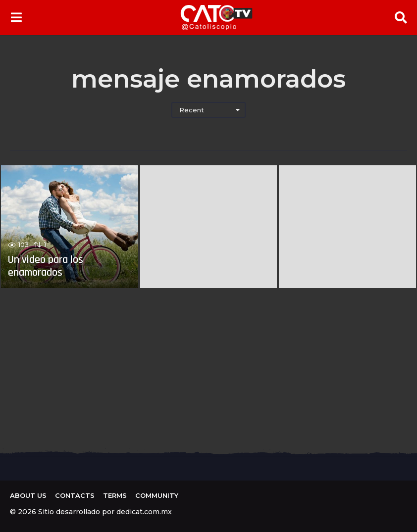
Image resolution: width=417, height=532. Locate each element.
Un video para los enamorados (46, 266)
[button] (16, 17)
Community (157, 495)
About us (28, 495)
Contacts (75, 495)
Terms (115, 495)
